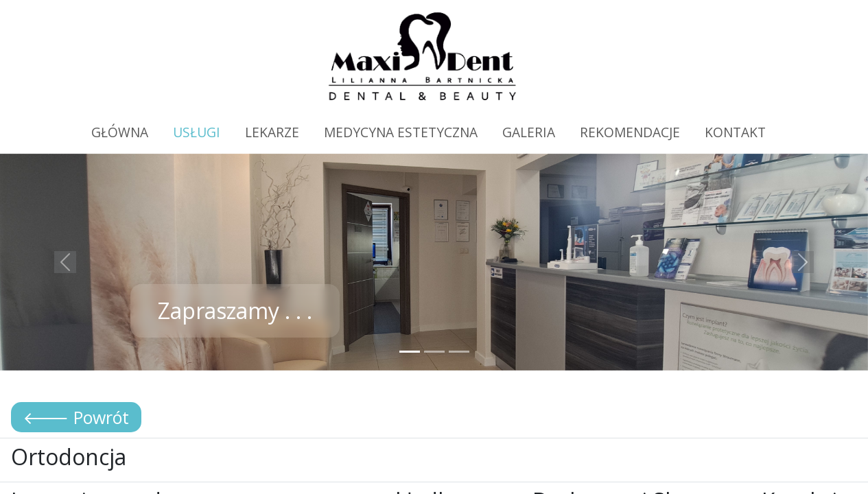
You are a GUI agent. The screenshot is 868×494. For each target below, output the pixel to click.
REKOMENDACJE (630, 132)
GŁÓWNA (120, 132)
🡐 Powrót (76, 417)
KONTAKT (735, 132)
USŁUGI (197, 132)
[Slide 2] (434, 352)
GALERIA (529, 132)
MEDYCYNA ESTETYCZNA (401, 132)
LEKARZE (272, 132)
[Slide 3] (459, 352)
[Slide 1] (410, 352)
